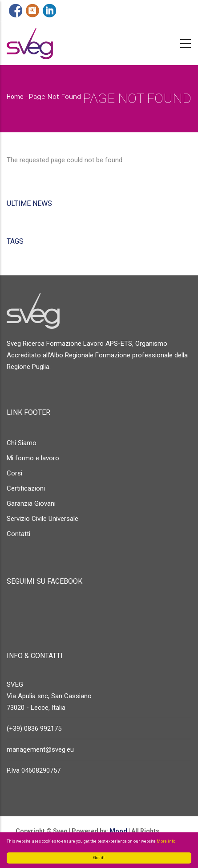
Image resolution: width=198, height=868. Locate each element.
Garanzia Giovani (31, 504)
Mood (118, 831)
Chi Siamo (22, 443)
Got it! (99, 858)
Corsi (14, 473)
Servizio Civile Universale (42, 519)
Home (15, 97)
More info (166, 841)
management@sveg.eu (40, 749)
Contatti (18, 534)
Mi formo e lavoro (33, 458)
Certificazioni (26, 488)
